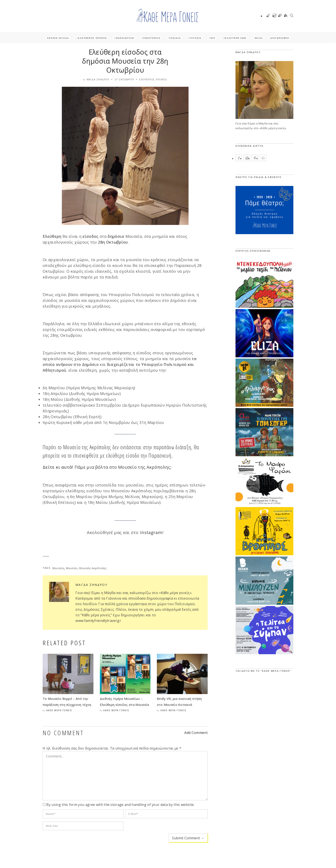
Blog (259, 38)
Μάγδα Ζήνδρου (98, 79)
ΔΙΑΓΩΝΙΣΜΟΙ (280, 38)
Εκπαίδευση (125, 38)
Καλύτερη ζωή (235, 38)
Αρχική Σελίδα (58, 38)
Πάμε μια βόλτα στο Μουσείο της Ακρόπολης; (123, 467)
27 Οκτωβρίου (124, 79)
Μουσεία (58, 568)
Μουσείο (72, 568)
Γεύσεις (196, 38)
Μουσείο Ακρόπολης (93, 568)
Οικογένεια (152, 38)
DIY (213, 38)
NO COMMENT (63, 733)
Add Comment (196, 733)
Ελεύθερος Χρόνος (92, 38)
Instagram (151, 532)
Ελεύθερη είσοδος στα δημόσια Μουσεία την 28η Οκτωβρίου (125, 61)
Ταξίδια (175, 38)
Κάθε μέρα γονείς (59, 710)
